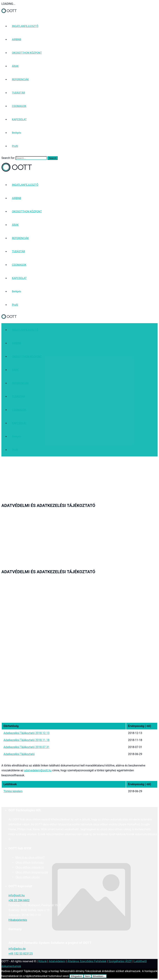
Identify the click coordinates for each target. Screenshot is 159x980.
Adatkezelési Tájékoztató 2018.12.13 (27, 733)
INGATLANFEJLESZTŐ (25, 26)
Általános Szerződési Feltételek (87, 961)
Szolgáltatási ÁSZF (120, 961)
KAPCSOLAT (19, 119)
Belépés (17, 133)
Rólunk (42, 961)
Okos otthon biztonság (30, 862)
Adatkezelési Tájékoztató (19, 754)
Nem (87, 976)
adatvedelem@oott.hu (38, 770)
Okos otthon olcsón (28, 877)
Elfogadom (77, 976)
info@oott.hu (17, 895)
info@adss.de (17, 949)
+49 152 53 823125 (21, 954)
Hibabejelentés (18, 920)
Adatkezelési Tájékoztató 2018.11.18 (27, 740)
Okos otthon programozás (32, 872)
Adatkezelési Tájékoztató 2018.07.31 (27, 747)
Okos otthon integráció (30, 867)
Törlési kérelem (13, 791)
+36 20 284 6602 (19, 900)
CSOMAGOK (19, 106)
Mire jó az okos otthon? (30, 858)
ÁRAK (15, 66)
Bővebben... (99, 976)
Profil (15, 146)
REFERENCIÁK (20, 79)
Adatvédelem (57, 961)
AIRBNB (17, 39)
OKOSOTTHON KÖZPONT (27, 53)
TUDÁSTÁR (18, 93)
